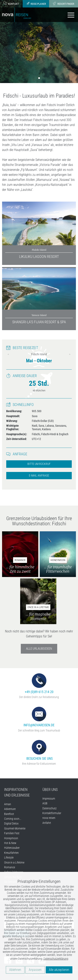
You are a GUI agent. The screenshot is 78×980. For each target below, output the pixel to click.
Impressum (49, 799)
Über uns (50, 790)
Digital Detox (11, 823)
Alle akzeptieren (59, 970)
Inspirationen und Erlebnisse (17, 792)
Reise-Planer (36, 4)
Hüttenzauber (12, 848)
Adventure (10, 809)
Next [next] (70, 354)
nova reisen (49, 818)
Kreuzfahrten (11, 853)
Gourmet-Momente (15, 828)
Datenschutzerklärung (56, 959)
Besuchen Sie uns (39, 750)
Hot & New (10, 843)
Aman (8, 804)
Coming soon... (13, 819)
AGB (45, 803)
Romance (10, 867)
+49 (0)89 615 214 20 (39, 684)
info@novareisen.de (39, 717)
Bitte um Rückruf (39, 464)
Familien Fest (12, 833)
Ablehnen (15, 970)
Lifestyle (9, 857)
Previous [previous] (8, 354)
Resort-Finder (64, 4)
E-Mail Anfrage (39, 476)
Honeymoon (11, 838)
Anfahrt (47, 823)
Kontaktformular (52, 813)
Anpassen (35, 970)
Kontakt (11, 4)
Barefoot (9, 814)
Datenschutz (50, 808)
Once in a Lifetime (14, 862)
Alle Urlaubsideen (39, 649)
